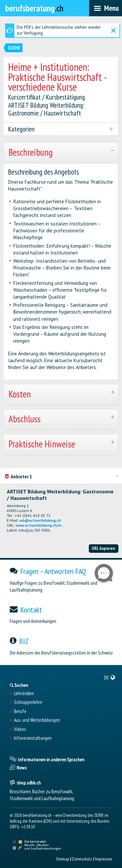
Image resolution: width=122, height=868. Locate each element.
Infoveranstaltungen (33, 738)
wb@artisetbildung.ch (40, 520)
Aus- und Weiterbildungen (37, 720)
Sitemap (62, 859)
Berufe (20, 711)
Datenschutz (82, 859)
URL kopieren (103, 548)
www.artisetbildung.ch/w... (40, 525)
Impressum (104, 859)
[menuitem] (110, 677)
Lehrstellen (24, 693)
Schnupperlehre (28, 702)
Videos (20, 729)
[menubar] (106, 8)
